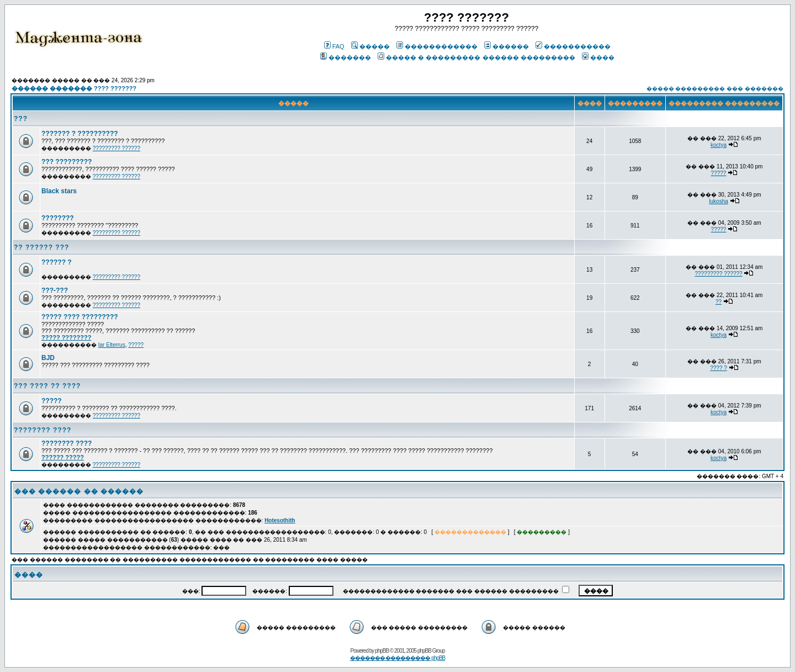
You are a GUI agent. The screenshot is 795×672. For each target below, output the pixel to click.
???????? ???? (43, 430)
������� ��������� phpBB (398, 658)
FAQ (334, 46)
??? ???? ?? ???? (47, 386)
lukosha (718, 201)
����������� (573, 46)
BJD (48, 358)
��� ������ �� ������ (79, 491)
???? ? (719, 368)
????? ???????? (66, 337)
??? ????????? (67, 162)
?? (719, 302)
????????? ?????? (116, 148)
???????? (58, 218)
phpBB (382, 651)
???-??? (55, 290)
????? (719, 173)
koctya (719, 145)
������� (346, 57)
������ (507, 46)
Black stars (59, 191)
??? (21, 119)
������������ (437, 46)
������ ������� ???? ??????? (74, 88)
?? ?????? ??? (41, 247)
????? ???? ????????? (80, 317)
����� (370, 46)
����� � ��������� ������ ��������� (476, 57)
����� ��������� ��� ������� (715, 89)
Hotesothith (280, 520)
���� (598, 57)
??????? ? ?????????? (80, 134)
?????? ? (57, 262)
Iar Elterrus (112, 345)
